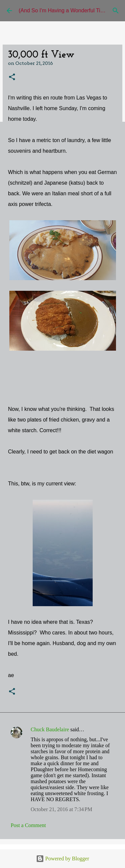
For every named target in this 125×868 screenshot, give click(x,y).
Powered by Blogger (63, 859)
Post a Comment (28, 825)
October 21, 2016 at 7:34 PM (61, 809)
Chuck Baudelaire (50, 729)
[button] (12, 77)
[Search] (116, 11)
